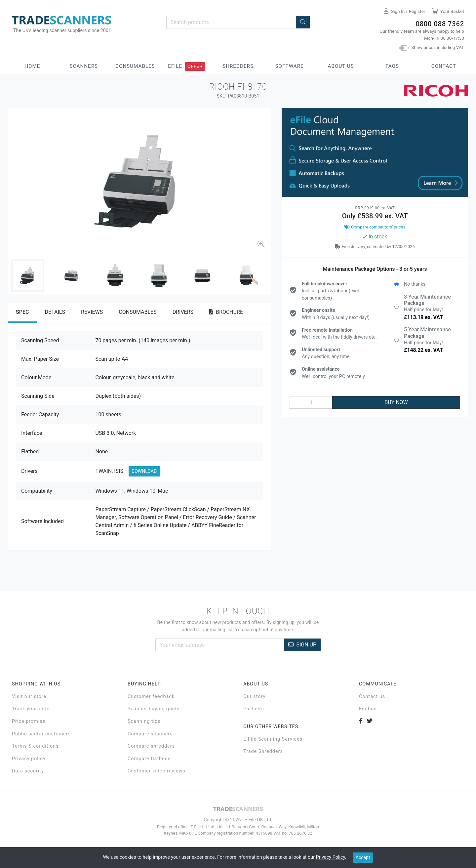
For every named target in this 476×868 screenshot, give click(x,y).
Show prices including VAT (438, 47)
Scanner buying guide (154, 709)
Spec (22, 312)
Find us (368, 709)
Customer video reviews (157, 771)
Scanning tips (144, 721)
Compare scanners (150, 734)
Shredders (238, 66)
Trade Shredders (263, 751)
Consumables (135, 66)
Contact (444, 66)
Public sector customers (41, 734)
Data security (28, 771)
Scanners (84, 66)
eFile (175, 66)
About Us (341, 66)
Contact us (372, 697)
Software (289, 66)
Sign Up (302, 645)
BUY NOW (396, 402)
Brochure (226, 312)
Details (55, 312)
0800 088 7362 (440, 24)
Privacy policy (29, 759)
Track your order (32, 709)
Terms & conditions (35, 746)
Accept (363, 857)
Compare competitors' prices (375, 227)
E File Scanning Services (273, 739)
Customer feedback (151, 697)
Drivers (183, 312)
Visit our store (29, 697)
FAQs (392, 66)
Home (32, 66)
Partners (254, 709)
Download (144, 471)
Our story (254, 697)
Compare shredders (151, 746)
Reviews (92, 312)
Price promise (29, 721)
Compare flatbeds (149, 759)
